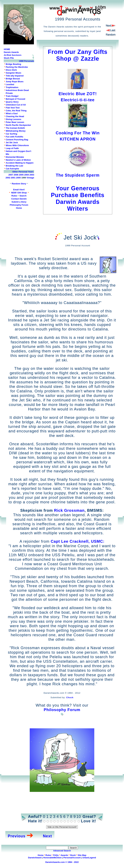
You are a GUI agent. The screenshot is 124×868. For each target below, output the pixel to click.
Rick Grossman (69, 510)
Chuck (70, 697)
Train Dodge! (12, 96)
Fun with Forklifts (14, 137)
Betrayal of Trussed (15, 99)
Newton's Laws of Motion (18, 160)
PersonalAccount (72, 858)
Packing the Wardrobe (17, 67)
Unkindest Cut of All (16, 105)
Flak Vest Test (13, 108)
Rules (14, 196)
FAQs (56, 855)
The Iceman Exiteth (15, 128)
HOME (7, 49)
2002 (8, 178)
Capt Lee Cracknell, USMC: (78, 541)
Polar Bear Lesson (15, 122)
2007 (11, 175)
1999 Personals (27, 61)
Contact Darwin (19, 199)
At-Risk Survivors (13, 55)
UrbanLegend (89, 858)
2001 (13, 178)
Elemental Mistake (15, 157)
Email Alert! (19, 190)
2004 (27, 175)
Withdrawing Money (16, 131)
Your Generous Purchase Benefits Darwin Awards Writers (78, 195)
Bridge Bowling (13, 64)
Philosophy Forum (19, 205)
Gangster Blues (13, 73)
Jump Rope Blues (15, 82)
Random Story (19, 184)
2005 (21, 175)
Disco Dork (11, 70)
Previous (17, 836)
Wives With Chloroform (17, 145)
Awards (64, 855)
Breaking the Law (14, 166)
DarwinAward (35, 858)
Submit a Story (19, 202)
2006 (16, 175)
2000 (18, 178)
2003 (32, 175)
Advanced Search (62, 851)
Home (19, 208)
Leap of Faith (12, 148)
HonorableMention (52, 858)
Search (23, 196)
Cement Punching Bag (17, 140)
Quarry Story (12, 102)
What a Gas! (12, 113)
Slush (73, 855)
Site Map (82, 855)
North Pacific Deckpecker (18, 125)
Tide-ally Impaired (15, 76)
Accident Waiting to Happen (20, 163)
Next (47, 836)
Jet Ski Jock (12, 142)
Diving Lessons (13, 119)
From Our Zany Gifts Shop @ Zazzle (78, 55)
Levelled (10, 84)
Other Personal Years (23, 172)
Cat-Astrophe (12, 169)
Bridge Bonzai (13, 79)
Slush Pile (9, 58)
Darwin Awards (11, 52)
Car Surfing (11, 134)
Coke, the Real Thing (16, 111)
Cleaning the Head (15, 116)
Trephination (12, 87)
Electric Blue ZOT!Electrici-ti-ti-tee (78, 94)
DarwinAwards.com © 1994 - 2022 (62, 862)
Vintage (30, 178)
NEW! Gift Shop (19, 193)
